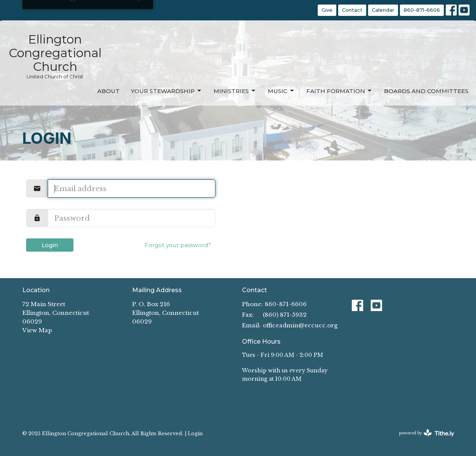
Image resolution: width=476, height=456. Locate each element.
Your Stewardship (167, 91)
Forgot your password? (178, 245)
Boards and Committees (426, 91)
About (108, 91)
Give (327, 10)
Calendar (383, 10)
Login (50, 245)
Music (281, 91)
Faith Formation (339, 91)
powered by (427, 433)
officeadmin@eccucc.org (300, 325)
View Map (37, 330)
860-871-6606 (422, 10)
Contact (352, 10)
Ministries (235, 91)
